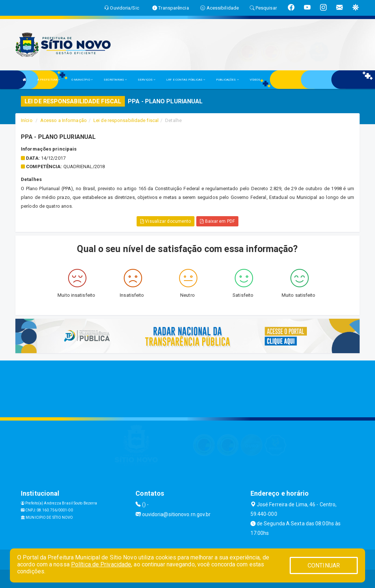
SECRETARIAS (115, 80)
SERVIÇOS (146, 80)
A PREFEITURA (49, 80)
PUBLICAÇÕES (227, 80)
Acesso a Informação (64, 120)
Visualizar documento (166, 221)
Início (27, 120)
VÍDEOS (255, 80)
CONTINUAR (324, 565)
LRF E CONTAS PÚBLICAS (186, 80)
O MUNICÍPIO (82, 80)
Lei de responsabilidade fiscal (126, 120)
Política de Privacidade (101, 564)
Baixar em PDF (217, 221)
